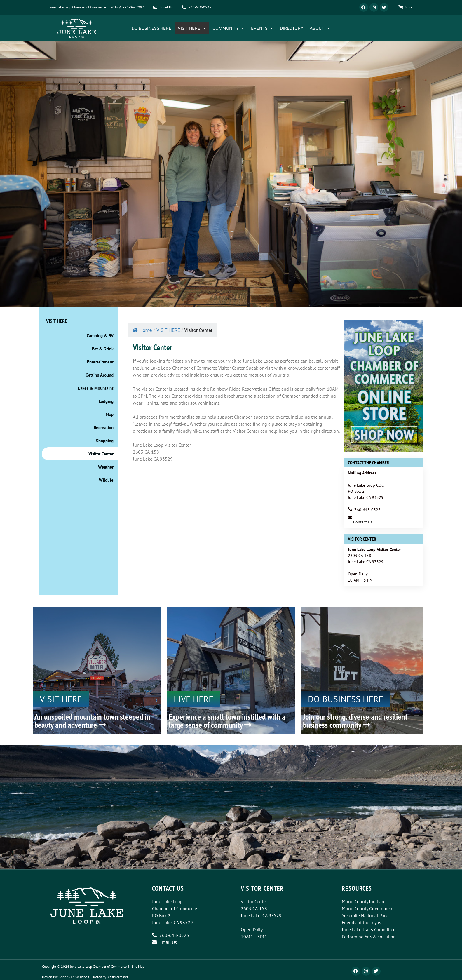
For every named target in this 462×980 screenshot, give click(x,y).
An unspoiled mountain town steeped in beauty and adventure (92, 721)
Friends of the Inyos (361, 922)
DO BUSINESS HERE (151, 28)
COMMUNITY (229, 28)
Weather (106, 467)
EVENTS (262, 28)
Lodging (106, 401)
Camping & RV (100, 336)
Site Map (138, 966)
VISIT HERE (192, 28)
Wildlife (106, 480)
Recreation (104, 428)
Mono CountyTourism (363, 901)
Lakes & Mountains (96, 388)
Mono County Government (368, 908)
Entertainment (100, 362)
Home (142, 330)
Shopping (105, 441)
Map (110, 414)
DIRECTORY (292, 28)
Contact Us (363, 522)
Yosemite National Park (365, 915)
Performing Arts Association (369, 937)
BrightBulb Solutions (74, 977)
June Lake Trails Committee (369, 929)
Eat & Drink (103, 349)
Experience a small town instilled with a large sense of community (227, 721)
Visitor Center (101, 454)
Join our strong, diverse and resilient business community (355, 721)
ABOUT (320, 28)
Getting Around (100, 375)
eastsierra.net (118, 977)
